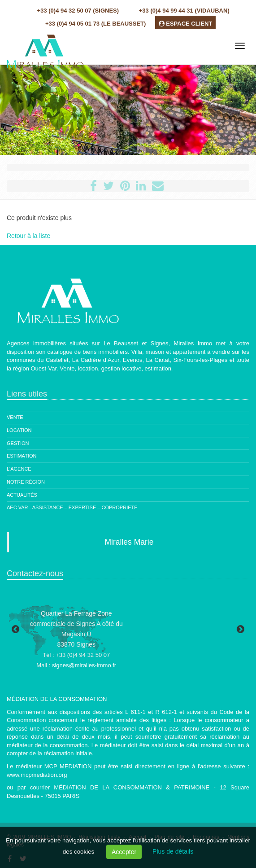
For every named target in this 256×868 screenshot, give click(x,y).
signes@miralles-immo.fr (84, 665)
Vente (15, 417)
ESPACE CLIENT (186, 24)
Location (19, 430)
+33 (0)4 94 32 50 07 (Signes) (78, 11)
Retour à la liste (28, 236)
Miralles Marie (129, 542)
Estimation (22, 456)
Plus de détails (173, 851)
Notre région (26, 482)
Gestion (18, 443)
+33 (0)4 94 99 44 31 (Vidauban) (184, 11)
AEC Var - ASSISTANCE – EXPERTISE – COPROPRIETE (72, 507)
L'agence (19, 469)
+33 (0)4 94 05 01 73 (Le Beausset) (95, 24)
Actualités (22, 495)
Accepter (124, 852)
